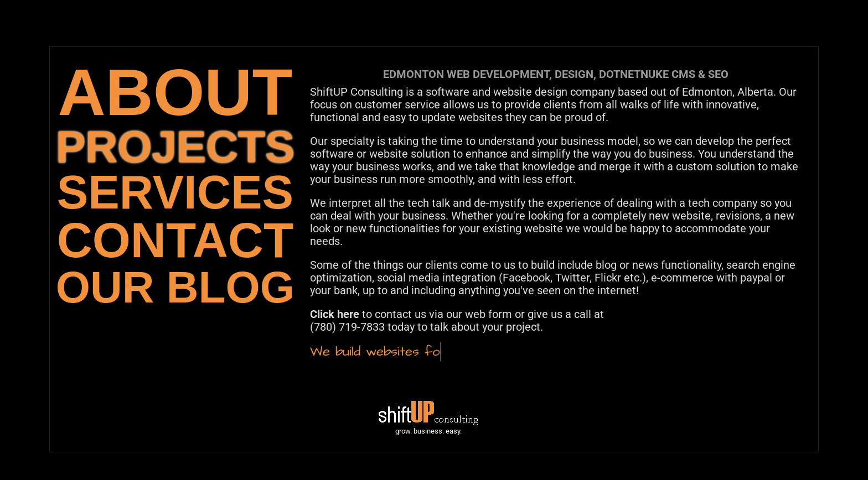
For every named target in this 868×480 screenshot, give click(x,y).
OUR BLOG (175, 287)
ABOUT (175, 92)
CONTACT (175, 240)
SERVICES (175, 192)
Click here (335, 314)
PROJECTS (175, 147)
